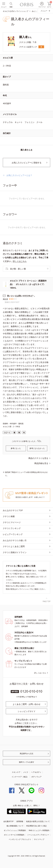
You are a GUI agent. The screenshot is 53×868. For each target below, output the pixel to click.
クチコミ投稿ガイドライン (15, 552)
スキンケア (16, 772)
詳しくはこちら (20, 261)
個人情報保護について (15, 826)
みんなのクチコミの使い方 (15, 540)
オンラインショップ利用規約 (15, 830)
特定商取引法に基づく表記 (36, 826)
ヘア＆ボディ (36, 772)
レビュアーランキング (13, 534)
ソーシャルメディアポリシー (38, 835)
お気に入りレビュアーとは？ (19, 175)
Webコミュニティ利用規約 (39, 830)
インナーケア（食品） (20, 777)
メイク (26, 772)
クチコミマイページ (12, 522)
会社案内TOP (8, 821)
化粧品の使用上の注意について (38, 821)
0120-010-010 (31, 691)
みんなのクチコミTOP (13, 510)
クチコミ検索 (9, 516)
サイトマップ (39, 839)
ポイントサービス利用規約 (14, 835)
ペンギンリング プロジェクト (20, 839)
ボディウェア (36, 777)
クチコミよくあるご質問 (14, 546)
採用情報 (20, 821)
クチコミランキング (12, 528)
